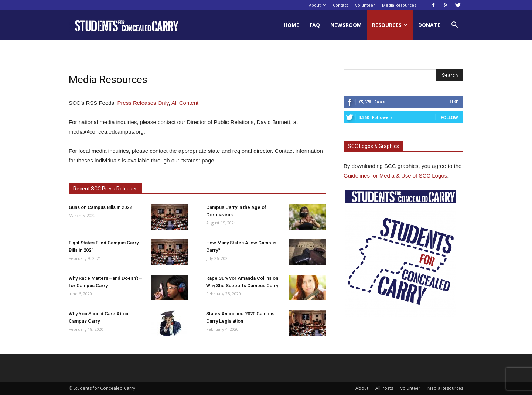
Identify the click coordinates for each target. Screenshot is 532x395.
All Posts (384, 388)
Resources (390, 25)
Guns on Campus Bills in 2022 (100, 207)
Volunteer (365, 5)
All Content (185, 103)
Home (291, 25)
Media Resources (399, 5)
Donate (429, 25)
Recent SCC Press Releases (105, 189)
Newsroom (346, 25)
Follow (449, 117)
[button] (454, 26)
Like (454, 102)
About (317, 5)
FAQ (315, 25)
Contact (340, 5)
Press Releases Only (143, 103)
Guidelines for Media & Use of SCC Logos (395, 176)
